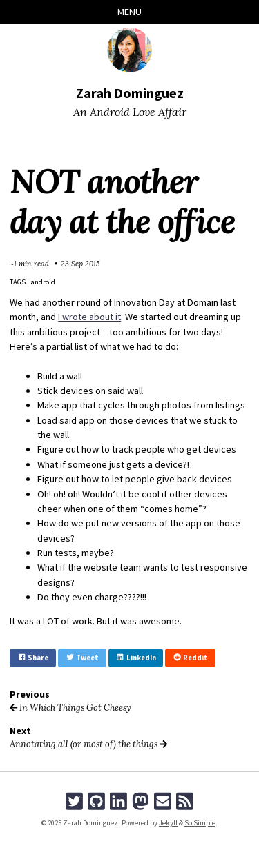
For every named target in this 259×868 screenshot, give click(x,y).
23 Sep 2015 (80, 264)
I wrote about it (89, 317)
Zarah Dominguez (130, 93)
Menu (129, 12)
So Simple (200, 823)
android (43, 282)
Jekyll (168, 823)
